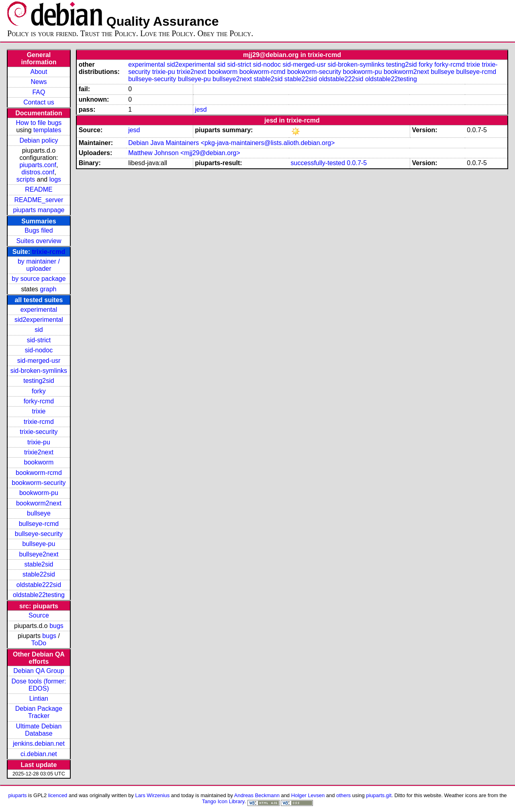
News (39, 82)
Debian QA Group (39, 671)
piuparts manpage (39, 210)
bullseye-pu (39, 544)
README (39, 189)
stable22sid (39, 574)
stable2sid (39, 564)
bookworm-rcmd (39, 473)
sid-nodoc (39, 350)
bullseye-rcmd (39, 524)
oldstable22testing (39, 595)
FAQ (39, 92)
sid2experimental (39, 320)
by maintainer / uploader (39, 265)
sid (39, 330)
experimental (39, 310)
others (343, 795)
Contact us (39, 102)
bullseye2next (39, 554)
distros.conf (38, 172)
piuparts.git (379, 795)
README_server (39, 200)
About (39, 72)
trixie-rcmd (49, 252)
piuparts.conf (38, 165)
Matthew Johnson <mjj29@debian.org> (184, 153)
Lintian (39, 698)
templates (47, 130)
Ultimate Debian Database (39, 730)
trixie (39, 411)
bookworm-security (39, 483)
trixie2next (39, 452)
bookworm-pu (39, 493)
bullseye (39, 513)
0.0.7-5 (357, 163)
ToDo (39, 643)
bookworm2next (39, 503)
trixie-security (39, 432)
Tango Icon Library (223, 801)
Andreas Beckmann (257, 795)
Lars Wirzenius (153, 795)
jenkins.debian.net (39, 743)
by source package (39, 279)
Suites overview (39, 241)
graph (48, 289)
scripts (26, 179)
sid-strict (39, 340)
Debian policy (39, 140)
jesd (201, 109)
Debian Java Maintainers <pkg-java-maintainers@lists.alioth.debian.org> (231, 143)
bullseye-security (39, 534)
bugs (56, 626)
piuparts (17, 795)
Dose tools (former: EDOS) (39, 685)
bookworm (39, 462)
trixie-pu (39, 442)
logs (55, 179)
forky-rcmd (39, 401)
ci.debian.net (39, 754)
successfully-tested (318, 163)
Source (39, 615)
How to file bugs (39, 123)
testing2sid (39, 381)
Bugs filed (39, 230)
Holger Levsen (308, 795)
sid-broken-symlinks (39, 371)
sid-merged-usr (39, 361)
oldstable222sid (39, 585)
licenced (58, 795)
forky (39, 391)
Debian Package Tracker (39, 712)
